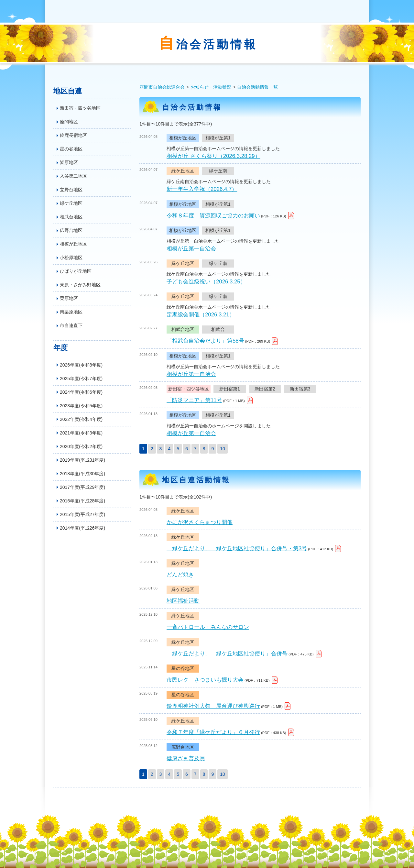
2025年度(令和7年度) (81, 379)
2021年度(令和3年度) (81, 433)
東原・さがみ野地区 (80, 285)
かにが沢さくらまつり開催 (200, 522)
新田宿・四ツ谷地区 (80, 108)
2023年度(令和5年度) (81, 406)
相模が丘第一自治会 (191, 249)
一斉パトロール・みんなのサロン (208, 627)
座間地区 (69, 122)
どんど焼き (180, 575)
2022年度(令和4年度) (81, 419)
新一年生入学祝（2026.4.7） (202, 189)
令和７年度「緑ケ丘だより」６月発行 (213, 732)
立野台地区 (71, 190)
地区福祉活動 (183, 601)
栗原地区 (69, 298)
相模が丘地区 (73, 244)
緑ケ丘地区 (71, 203)
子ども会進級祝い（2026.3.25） (206, 282)
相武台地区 (71, 217)
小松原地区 (71, 258)
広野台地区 (71, 230)
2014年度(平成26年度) (82, 528)
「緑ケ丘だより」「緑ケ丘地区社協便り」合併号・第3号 (237, 549)
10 (223, 449)
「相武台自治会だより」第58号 (205, 341)
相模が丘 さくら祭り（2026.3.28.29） (213, 156)
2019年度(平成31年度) (82, 460)
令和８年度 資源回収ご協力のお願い (213, 216)
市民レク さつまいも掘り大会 (205, 680)
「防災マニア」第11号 (194, 400)
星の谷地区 (71, 149)
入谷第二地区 (73, 176)
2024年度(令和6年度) (81, 392)
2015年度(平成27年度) (82, 514)
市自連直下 (71, 325)
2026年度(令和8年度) (81, 365)
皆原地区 (69, 162)
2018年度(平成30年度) (82, 474)
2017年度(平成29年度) (82, 487)
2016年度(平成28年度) (82, 501)
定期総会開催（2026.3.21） (201, 315)
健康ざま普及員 (186, 758)
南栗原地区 (71, 312)
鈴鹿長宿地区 (73, 135)
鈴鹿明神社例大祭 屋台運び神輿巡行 (213, 706)
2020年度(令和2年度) (81, 446)
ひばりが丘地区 (76, 271)
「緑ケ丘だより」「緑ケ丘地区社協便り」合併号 (227, 654)
